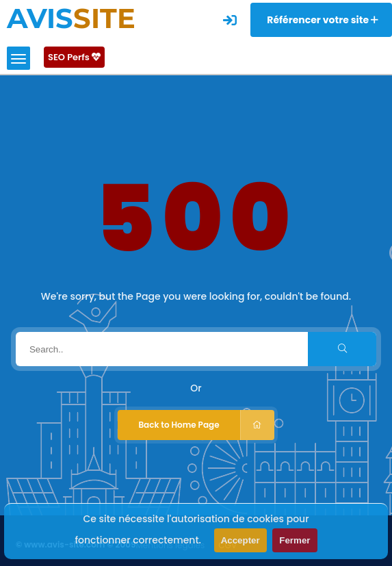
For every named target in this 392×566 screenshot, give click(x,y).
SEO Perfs (74, 57)
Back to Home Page (206, 425)
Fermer (295, 540)
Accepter (240, 540)
